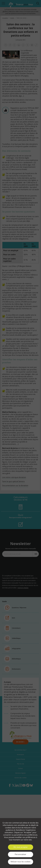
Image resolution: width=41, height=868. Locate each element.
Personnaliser (20, 854)
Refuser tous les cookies (21, 862)
